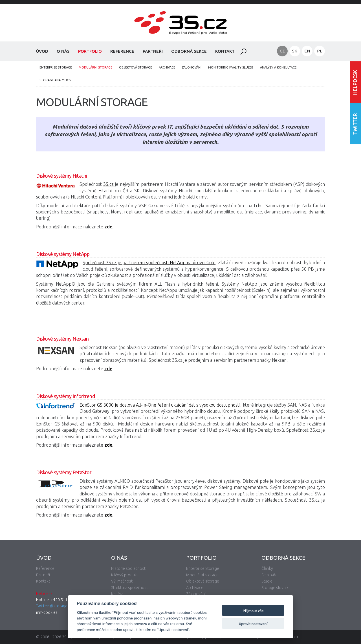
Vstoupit (355, 82)
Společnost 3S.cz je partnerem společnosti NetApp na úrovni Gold (149, 263)
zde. (109, 445)
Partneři (153, 51)
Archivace (167, 67)
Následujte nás (355, 123)
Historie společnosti (129, 568)
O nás (63, 51)
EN (307, 51)
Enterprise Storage (56, 67)
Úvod (42, 51)
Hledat (243, 52)
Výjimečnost (122, 581)
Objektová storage (136, 67)
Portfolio (90, 51)
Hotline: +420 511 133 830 (59, 600)
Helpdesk (44, 594)
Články (267, 568)
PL (320, 51)
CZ (282, 51)
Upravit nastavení (253, 624)
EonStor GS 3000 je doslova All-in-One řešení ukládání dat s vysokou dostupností (160, 405)
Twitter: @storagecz (54, 606)
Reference (122, 51)
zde (108, 369)
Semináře (269, 575)
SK (295, 51)
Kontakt (225, 51)
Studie (267, 581)
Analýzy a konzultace (278, 67)
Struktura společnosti (130, 588)
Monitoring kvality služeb (231, 67)
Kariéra (117, 594)
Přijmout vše (253, 611)
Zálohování (192, 67)
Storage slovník (275, 588)
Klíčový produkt (125, 575)
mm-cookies (47, 612)
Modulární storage (95, 67)
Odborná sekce (189, 51)
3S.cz (108, 184)
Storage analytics (55, 80)
